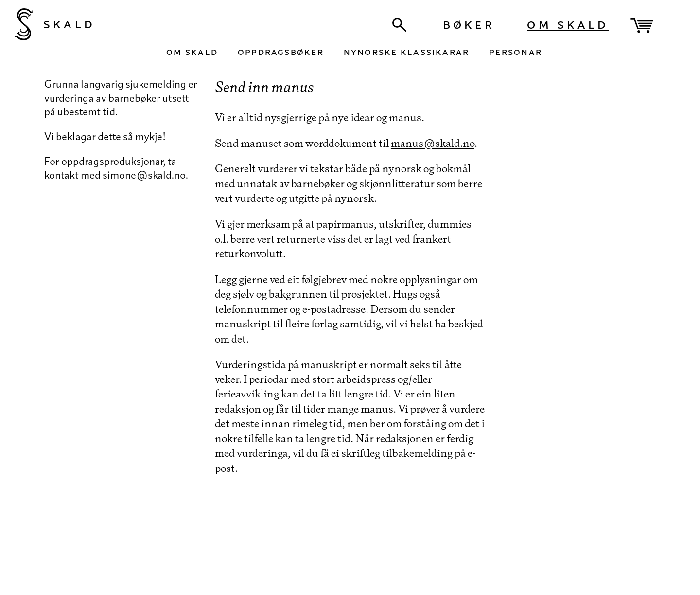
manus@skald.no (433, 143)
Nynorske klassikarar (407, 51)
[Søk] (400, 25)
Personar (516, 51)
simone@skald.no (144, 174)
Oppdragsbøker (281, 51)
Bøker (469, 23)
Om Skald (568, 23)
